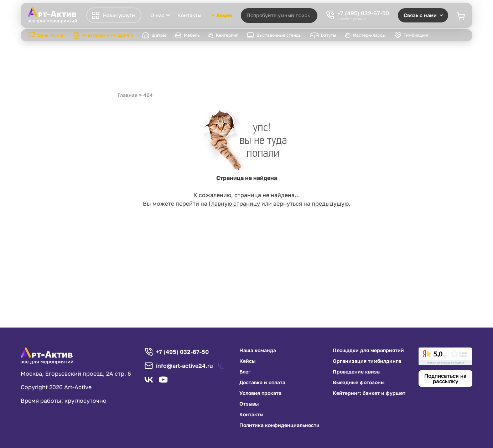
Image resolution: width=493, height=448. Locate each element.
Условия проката (260, 393)
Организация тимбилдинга (367, 361)
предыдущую (330, 204)
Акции (222, 15)
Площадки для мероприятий (368, 350)
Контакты (189, 15)
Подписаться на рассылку (445, 378)
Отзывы (249, 404)
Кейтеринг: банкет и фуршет (369, 393)
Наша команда (258, 350)
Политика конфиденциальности (279, 425)
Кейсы (247, 361)
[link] (445, 356)
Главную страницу (234, 204)
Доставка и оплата (262, 382)
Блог (245, 372)
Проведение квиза (356, 372)
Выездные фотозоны (359, 382)
